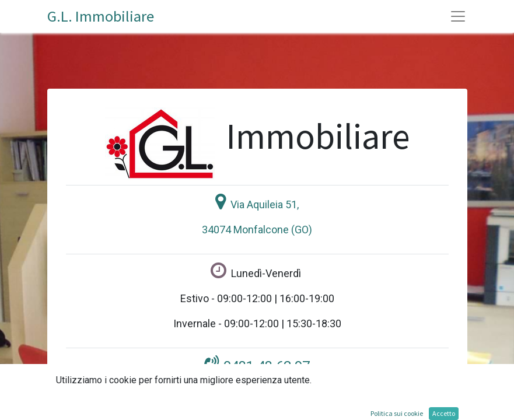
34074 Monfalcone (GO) (257, 230)
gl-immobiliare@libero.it (264, 409)
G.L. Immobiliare (101, 16)
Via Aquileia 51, (265, 204)
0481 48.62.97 (267, 366)
